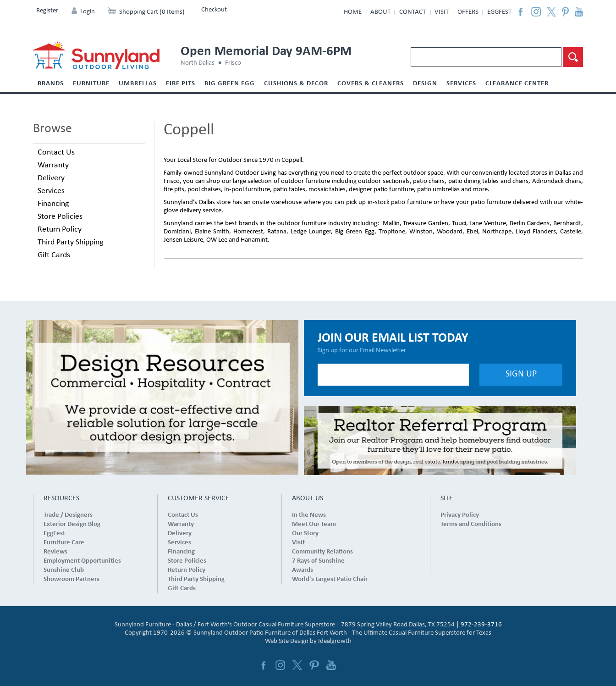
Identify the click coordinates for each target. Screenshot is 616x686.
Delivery (51, 178)
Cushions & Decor (296, 84)
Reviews (55, 552)
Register (47, 11)
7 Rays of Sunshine (318, 561)
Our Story (305, 534)
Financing (53, 204)
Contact (412, 12)
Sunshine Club (64, 570)
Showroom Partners (71, 579)
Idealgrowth (335, 641)
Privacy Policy (460, 515)
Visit (442, 12)
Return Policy (60, 230)
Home (353, 12)
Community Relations (322, 552)
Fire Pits (181, 84)
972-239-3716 (481, 625)
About (380, 12)
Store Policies (60, 217)
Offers (468, 12)
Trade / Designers (68, 515)
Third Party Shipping (70, 242)
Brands (51, 84)
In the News (309, 515)
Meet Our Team (314, 524)
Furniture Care (64, 543)
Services (461, 84)
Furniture (91, 84)
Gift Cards (54, 255)
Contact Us (56, 152)
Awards (302, 570)
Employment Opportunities (82, 561)
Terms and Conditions (471, 524)
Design (425, 84)
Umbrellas (138, 84)
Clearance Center (517, 84)
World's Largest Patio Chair (330, 579)
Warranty (53, 165)
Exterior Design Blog (72, 524)
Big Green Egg (230, 84)
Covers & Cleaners (371, 84)
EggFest (499, 12)
